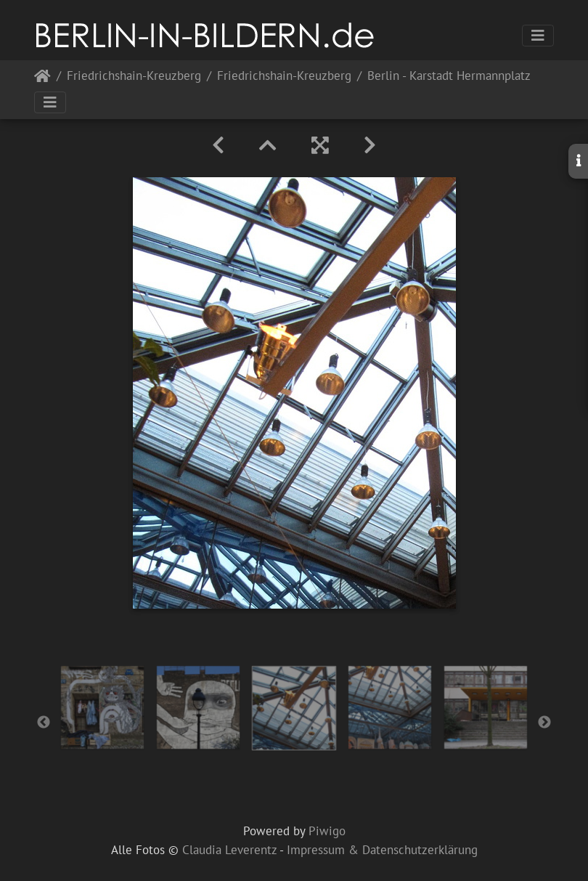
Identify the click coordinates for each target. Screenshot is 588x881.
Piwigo (327, 831)
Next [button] (544, 723)
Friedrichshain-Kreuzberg (134, 77)
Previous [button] (44, 723)
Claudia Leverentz (229, 850)
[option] (102, 707)
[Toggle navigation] (538, 36)
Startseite (42, 79)
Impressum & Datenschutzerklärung (382, 850)
